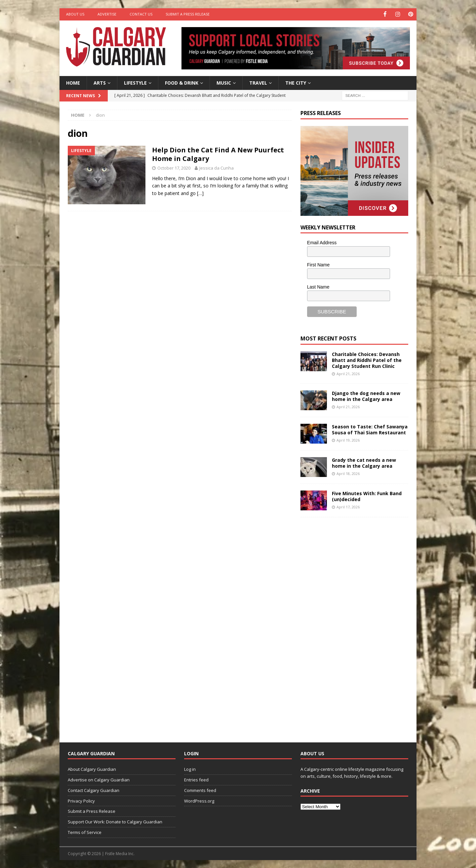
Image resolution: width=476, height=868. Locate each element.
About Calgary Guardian (92, 769)
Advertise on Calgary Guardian (99, 779)
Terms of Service (85, 832)
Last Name (318, 286)
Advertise (107, 14)
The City (296, 82)
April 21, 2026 (348, 373)
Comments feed (200, 790)
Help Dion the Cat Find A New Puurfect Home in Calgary (218, 154)
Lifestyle (135, 82)
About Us (75, 14)
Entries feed (196, 779)
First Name (318, 264)
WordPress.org (199, 800)
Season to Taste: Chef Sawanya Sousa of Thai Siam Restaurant (370, 429)
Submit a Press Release (188, 14)
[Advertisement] (350, 624)
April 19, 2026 (348, 440)
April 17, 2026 (348, 507)
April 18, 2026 (348, 473)
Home (73, 82)
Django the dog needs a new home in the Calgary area (366, 395)
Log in (190, 769)
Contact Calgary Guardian (94, 790)
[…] (200, 193)
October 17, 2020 (174, 168)
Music (224, 82)
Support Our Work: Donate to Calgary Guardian (115, 821)
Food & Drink (182, 82)
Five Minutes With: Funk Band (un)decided (367, 496)
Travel (258, 82)
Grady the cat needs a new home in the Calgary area (364, 462)
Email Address (322, 242)
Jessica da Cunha (217, 168)
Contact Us (141, 14)
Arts (100, 82)
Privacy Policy (81, 800)
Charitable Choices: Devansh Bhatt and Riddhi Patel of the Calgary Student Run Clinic (367, 359)
